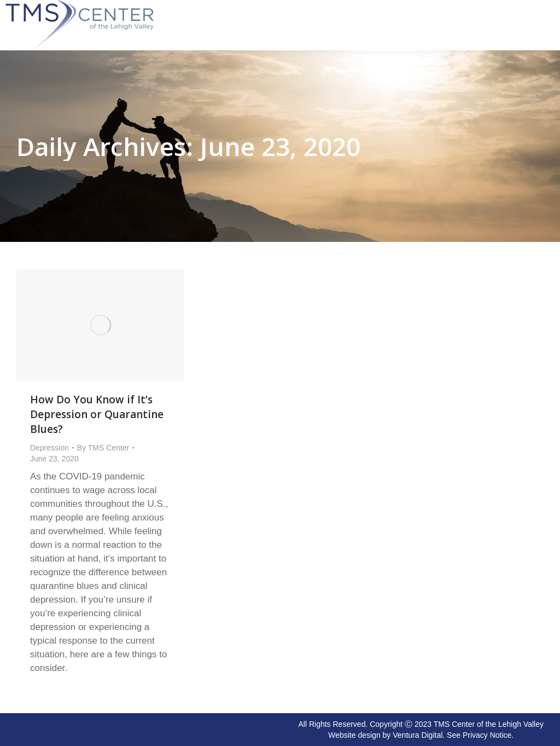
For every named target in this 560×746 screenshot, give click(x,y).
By (103, 448)
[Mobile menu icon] (549, 7)
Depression (49, 448)
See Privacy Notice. (480, 735)
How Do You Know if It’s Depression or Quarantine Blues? (97, 414)
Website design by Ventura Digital (385, 735)
